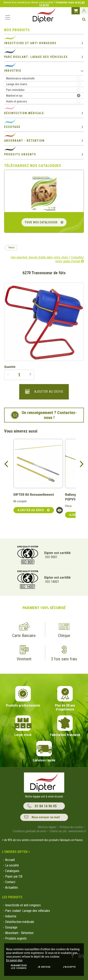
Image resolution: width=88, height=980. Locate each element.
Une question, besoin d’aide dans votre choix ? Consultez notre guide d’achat (47, 259)
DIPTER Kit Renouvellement (34, 495)
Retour (12, 248)
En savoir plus (14, 960)
